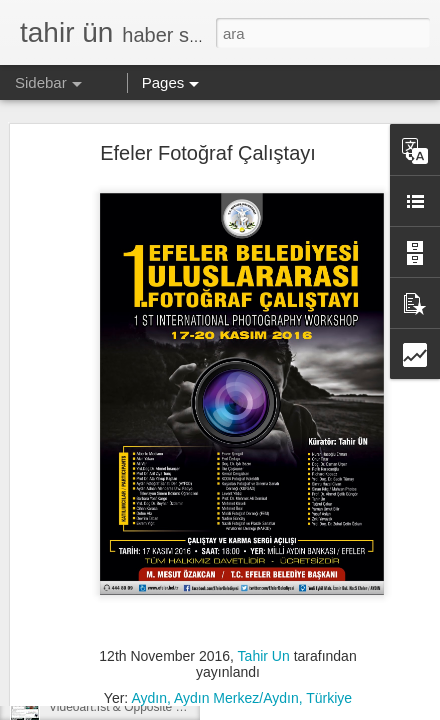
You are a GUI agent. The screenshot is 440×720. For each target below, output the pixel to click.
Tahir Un (264, 600)
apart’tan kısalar (91, 617)
